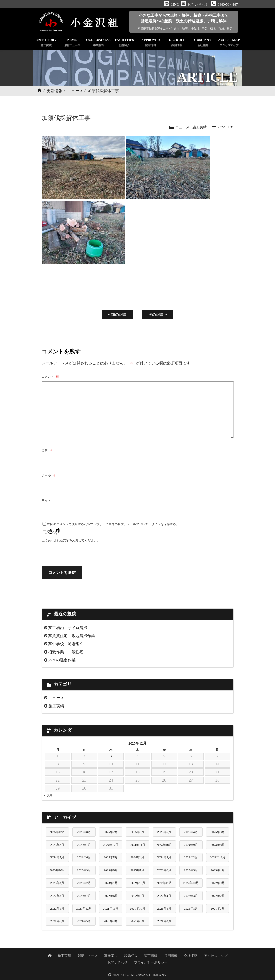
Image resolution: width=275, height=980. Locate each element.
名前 (47, 450)
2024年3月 (164, 857)
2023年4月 (218, 870)
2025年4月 (191, 832)
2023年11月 (218, 857)
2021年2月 (164, 921)
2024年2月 (191, 857)
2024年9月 (191, 845)
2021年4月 (111, 921)
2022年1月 (57, 908)
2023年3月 (57, 883)
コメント (50, 377)
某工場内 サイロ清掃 (68, 628)
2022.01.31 (226, 127)
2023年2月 (84, 883)
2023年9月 (84, 870)
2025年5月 (164, 832)
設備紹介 (131, 956)
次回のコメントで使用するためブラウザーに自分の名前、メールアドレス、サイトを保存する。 (113, 524)
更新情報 (55, 91)
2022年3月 (191, 896)
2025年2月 (57, 845)
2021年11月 (111, 908)
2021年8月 (191, 908)
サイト (46, 500)
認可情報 (151, 956)
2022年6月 (111, 896)
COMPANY (203, 43)
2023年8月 (111, 870)
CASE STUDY (46, 43)
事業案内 (111, 956)
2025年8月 (84, 832)
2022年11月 (164, 883)
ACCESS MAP (229, 43)
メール (49, 475)
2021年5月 (84, 921)
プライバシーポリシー (151, 962)
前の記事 (118, 315)
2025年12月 (57, 832)
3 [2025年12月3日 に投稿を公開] (111, 756)
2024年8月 (218, 845)
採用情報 (171, 956)
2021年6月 (57, 921)
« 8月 (48, 795)
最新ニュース (88, 956)
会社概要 (191, 956)
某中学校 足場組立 (66, 644)
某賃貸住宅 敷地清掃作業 (72, 636)
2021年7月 (218, 908)
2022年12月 (138, 883)
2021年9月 (164, 908)
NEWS (72, 43)
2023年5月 (191, 870)
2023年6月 (164, 870)
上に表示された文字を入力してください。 (71, 540)
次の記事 (158, 315)
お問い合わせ (118, 962)
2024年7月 (57, 857)
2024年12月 (111, 845)
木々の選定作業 (62, 660)
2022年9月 (218, 883)
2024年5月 (111, 857)
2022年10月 (191, 883)
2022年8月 (57, 896)
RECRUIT (177, 43)
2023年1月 (111, 883)
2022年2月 (218, 896)
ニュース (75, 91)
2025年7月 (111, 832)
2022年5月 (137, 896)
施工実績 (199, 127)
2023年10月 (57, 870)
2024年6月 (84, 857)
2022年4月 (164, 896)
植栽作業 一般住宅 (66, 652)
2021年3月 (137, 921)
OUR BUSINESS (98, 43)
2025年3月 (218, 832)
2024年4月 (137, 857)
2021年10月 (138, 908)
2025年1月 (84, 845)
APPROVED (151, 43)
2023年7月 (137, 870)
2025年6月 (137, 832)
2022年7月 (84, 896)
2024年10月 (164, 845)
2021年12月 (84, 908)
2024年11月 (137, 845)
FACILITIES (125, 43)
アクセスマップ (216, 956)
